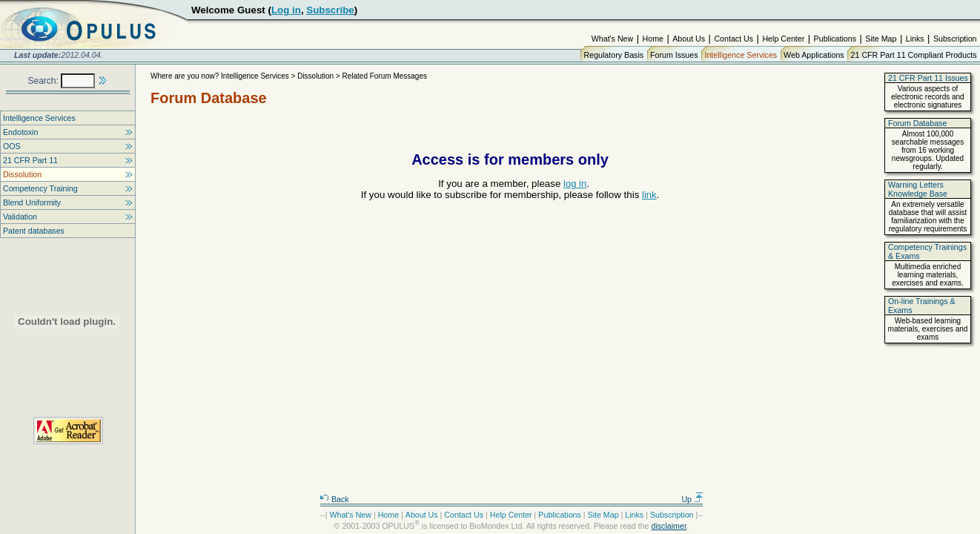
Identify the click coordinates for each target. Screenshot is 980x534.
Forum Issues (674, 55)
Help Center (783, 39)
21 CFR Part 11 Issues (928, 78)
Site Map (881, 39)
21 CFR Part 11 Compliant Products (914, 55)
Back (334, 499)
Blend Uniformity (32, 202)
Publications (835, 39)
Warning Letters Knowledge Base (918, 189)
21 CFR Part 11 (30, 160)
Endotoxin (20, 132)
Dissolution (22, 174)
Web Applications (814, 55)
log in (575, 184)
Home (653, 39)
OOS (12, 146)
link (649, 195)
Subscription (955, 39)
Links (915, 39)
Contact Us (734, 39)
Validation (20, 217)
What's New (613, 39)
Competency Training (40, 188)
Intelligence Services (741, 55)
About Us (689, 39)
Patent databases (34, 231)
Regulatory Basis (614, 55)
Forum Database (917, 123)
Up (692, 499)
